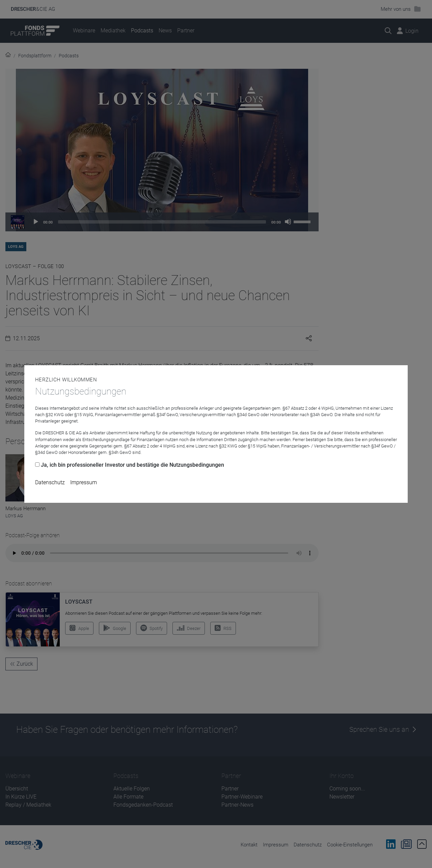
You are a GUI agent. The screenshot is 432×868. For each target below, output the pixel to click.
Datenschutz (50, 482)
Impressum (84, 482)
